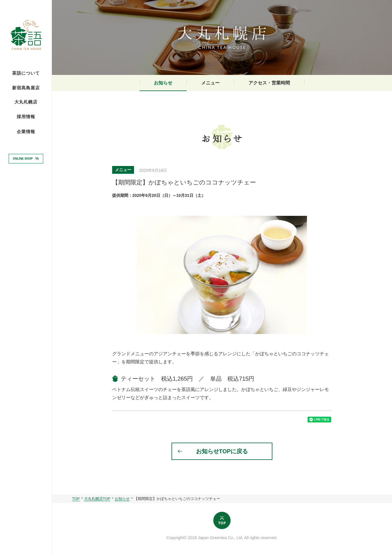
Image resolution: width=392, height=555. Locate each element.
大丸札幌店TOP (97, 499)
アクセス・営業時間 (269, 83)
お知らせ (163, 83)
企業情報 (26, 132)
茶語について (26, 73)
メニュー (210, 83)
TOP (76, 499)
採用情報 (26, 116)
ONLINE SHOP (23, 158)
